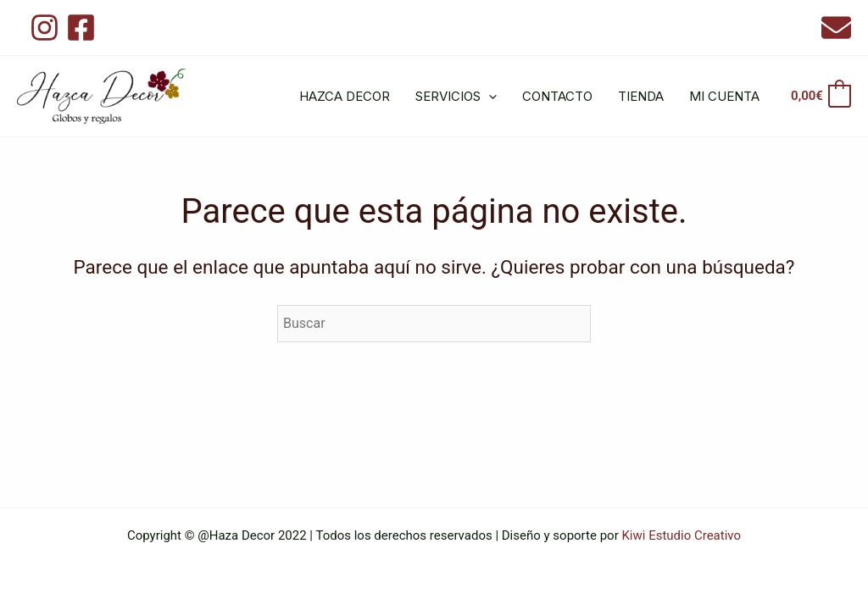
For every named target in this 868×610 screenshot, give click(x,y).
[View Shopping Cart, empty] (820, 96)
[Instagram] (45, 28)
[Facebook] (81, 28)
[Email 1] (836, 28)
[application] (489, 97)
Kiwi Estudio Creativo (681, 535)
